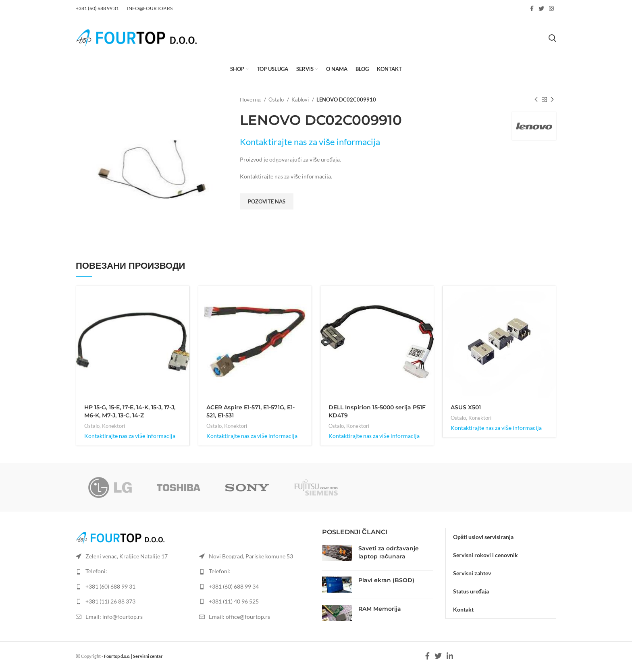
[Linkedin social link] (450, 656)
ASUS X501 (466, 407)
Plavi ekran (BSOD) (386, 580)
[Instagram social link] (551, 8)
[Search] (552, 38)
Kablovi (301, 100)
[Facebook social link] (532, 8)
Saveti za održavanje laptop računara (389, 552)
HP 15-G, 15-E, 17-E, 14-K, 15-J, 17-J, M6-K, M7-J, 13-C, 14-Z (130, 411)
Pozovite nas (267, 201)
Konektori (113, 426)
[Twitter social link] (541, 8)
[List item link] (131, 587)
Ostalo (277, 100)
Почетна (251, 100)
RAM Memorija (380, 609)
